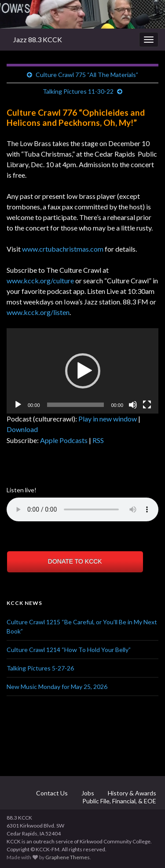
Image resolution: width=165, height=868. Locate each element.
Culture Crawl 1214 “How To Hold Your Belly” (69, 650)
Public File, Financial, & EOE (119, 801)
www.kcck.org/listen (38, 312)
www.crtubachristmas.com (63, 249)
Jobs (87, 793)
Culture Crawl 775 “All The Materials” (87, 75)
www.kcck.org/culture (40, 280)
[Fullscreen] (147, 405)
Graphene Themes (68, 857)
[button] (83, 371)
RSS (98, 440)
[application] (82, 371)
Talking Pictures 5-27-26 (40, 668)
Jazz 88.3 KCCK (38, 39)
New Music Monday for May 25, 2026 (57, 687)
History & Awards (131, 793)
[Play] (18, 405)
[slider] (76, 405)
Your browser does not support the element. (82, 509)
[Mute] (133, 405)
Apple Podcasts (64, 440)
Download (22, 429)
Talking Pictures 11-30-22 (78, 91)
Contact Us (51, 793)
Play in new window (108, 419)
